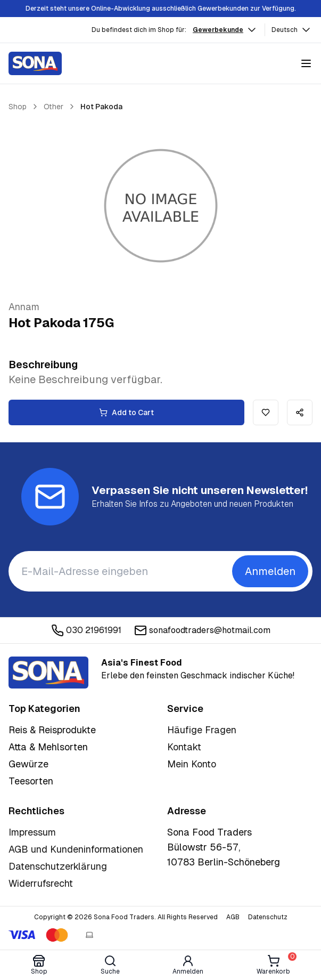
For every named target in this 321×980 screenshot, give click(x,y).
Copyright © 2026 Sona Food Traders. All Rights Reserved (126, 917)
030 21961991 (86, 630)
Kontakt (184, 747)
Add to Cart (126, 412)
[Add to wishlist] (266, 412)
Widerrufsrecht (41, 883)
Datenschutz (268, 917)
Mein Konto (192, 764)
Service (185, 708)
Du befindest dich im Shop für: (139, 30)
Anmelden (270, 571)
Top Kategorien (44, 708)
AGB (233, 917)
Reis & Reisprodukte (52, 730)
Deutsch (292, 30)
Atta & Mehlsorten (48, 747)
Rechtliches (36, 811)
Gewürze (28, 764)
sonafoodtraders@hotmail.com (202, 630)
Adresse (187, 811)
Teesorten (31, 781)
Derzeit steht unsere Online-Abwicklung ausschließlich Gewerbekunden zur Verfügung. (161, 9)
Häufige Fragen (202, 730)
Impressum (32, 832)
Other (53, 107)
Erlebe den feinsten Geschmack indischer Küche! (198, 669)
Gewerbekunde (225, 30)
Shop (18, 107)
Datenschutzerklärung (58, 866)
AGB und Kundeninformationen (76, 849)
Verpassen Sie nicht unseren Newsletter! (200, 490)
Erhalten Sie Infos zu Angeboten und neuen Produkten (192, 504)
